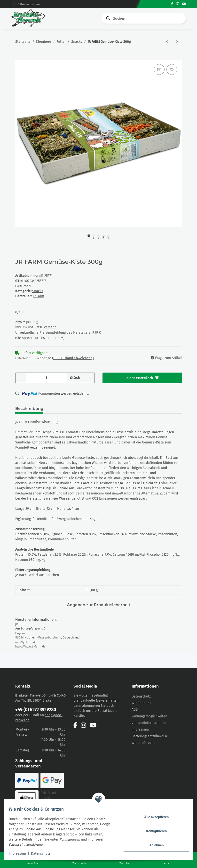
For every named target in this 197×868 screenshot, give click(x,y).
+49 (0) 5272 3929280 (36, 710)
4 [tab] (103, 236)
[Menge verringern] (21, 378)
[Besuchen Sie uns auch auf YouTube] (184, 4)
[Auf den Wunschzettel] (172, 69)
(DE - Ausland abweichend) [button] (73, 358)
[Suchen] (144, 18)
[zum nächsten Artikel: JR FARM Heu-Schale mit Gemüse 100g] (177, 42)
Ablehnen (153, 845)
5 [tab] (108, 236)
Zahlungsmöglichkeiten (149, 716)
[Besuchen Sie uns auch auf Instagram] (178, 4)
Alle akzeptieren (153, 817)
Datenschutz (141, 696)
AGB (135, 710)
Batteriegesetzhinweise (150, 736)
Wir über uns (141, 703)
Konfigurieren (153, 831)
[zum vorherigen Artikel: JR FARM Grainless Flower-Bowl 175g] (167, 42)
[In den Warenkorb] (19, 58)
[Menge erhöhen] (89, 378)
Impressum (140, 729)
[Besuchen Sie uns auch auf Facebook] (172, 4)
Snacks (38, 291)
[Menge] (46, 378)
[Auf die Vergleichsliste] (159, 69)
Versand (50, 327)
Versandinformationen (149, 723)
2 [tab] (94, 236)
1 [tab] (89, 236)
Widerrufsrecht (143, 743)
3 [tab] (98, 236)
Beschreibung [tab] (29, 409)
